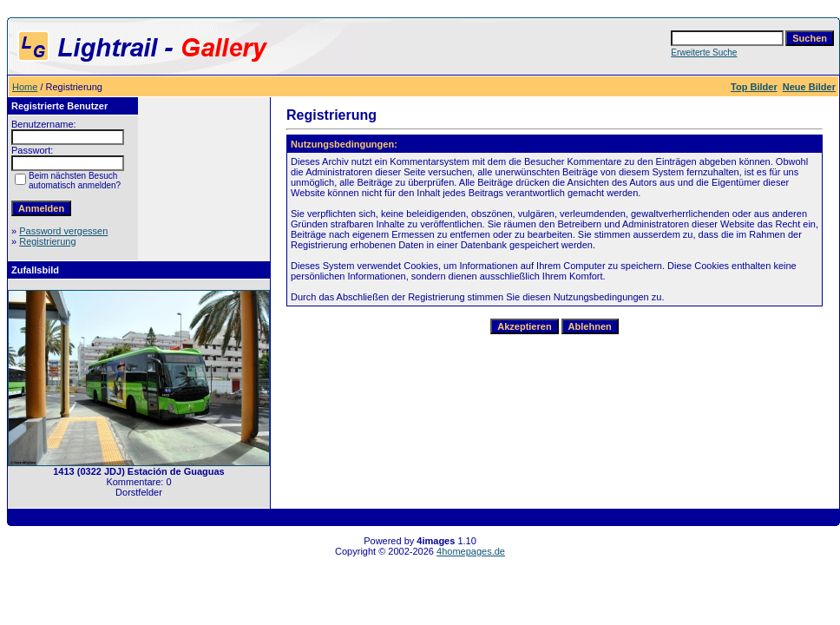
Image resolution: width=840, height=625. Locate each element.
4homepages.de (471, 551)
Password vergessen (63, 231)
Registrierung (47, 241)
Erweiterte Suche (704, 53)
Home (25, 87)
